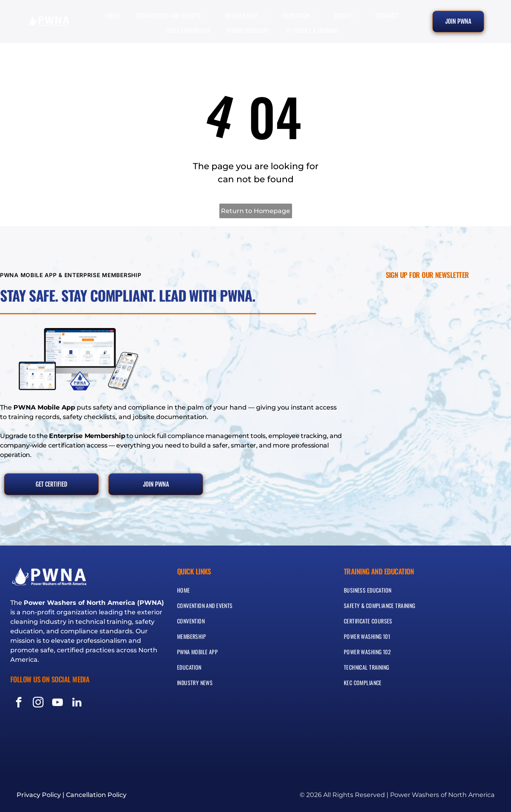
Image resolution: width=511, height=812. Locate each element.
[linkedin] (77, 699)
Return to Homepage (255, 206)
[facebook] (19, 699)
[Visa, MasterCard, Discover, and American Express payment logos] (70, 737)
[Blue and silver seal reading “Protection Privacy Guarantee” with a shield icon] (107, 737)
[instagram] (38, 699)
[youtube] (58, 699)
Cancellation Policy (96, 790)
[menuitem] (113, 13)
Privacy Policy (39, 790)
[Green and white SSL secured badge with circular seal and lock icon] (33, 737)
